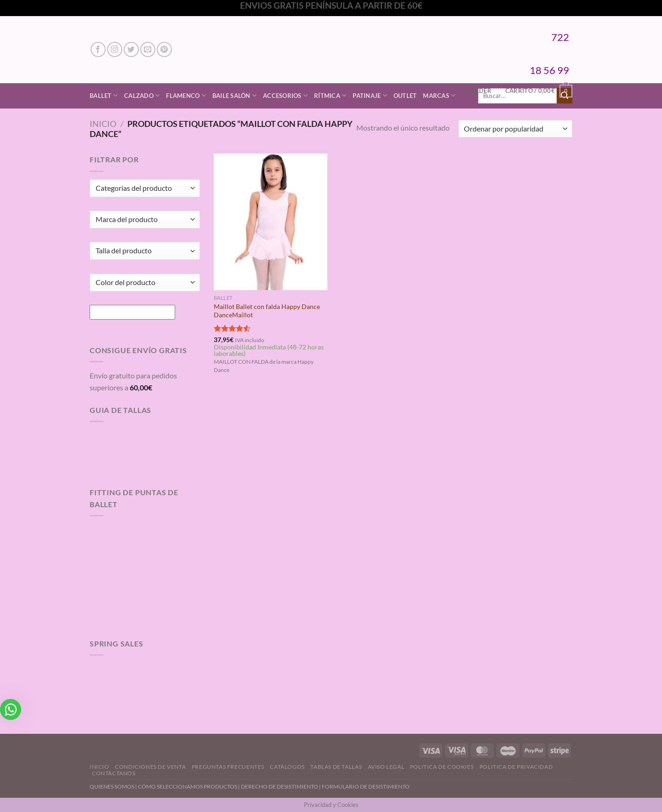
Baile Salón (234, 95)
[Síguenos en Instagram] (115, 49)
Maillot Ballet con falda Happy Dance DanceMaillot (267, 311)
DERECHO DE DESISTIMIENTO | (281, 786)
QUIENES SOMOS (112, 786)
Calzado (142, 95)
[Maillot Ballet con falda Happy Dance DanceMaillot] (271, 222)
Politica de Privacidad (516, 767)
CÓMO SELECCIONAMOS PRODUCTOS (188, 786)
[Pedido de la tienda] (515, 129)
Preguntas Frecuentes (228, 767)
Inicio (103, 124)
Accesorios (285, 95)
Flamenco (186, 95)
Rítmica (330, 95)
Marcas (439, 95)
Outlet (405, 96)
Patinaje (370, 95)
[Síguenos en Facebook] (98, 49)
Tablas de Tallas (336, 767)
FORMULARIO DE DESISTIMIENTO (366, 786)
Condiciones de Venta (150, 767)
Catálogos (287, 767)
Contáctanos (114, 773)
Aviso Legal (386, 767)
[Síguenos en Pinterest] (164, 49)
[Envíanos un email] (148, 49)
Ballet (104, 95)
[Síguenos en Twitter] (131, 49)
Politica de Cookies (442, 767)
